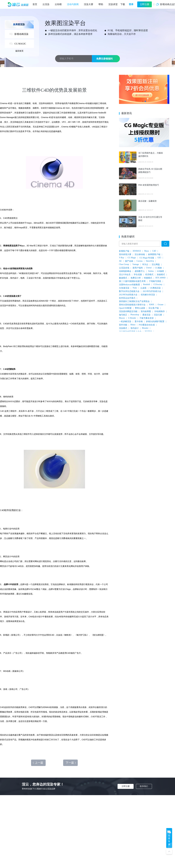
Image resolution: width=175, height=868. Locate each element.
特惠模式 (148, 278)
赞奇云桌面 (140, 308)
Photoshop (135, 315)
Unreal (149, 268)
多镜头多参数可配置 (155, 321)
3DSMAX (137, 251)
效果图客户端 (154, 254)
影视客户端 (124, 251)
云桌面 (143, 288)
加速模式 (161, 275)
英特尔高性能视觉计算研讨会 (132, 305)
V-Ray (122, 258)
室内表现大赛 (125, 254)
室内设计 (135, 328)
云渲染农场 (124, 268)
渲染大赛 (89, 4)
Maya (147, 251)
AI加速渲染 (124, 288)
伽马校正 (123, 315)
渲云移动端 (140, 254)
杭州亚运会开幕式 (127, 298)
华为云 (145, 264)
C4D (154, 251)
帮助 (101, 4)
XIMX (152, 305)
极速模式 (123, 278)
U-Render (132, 318)
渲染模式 (123, 328)
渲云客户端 (154, 308)
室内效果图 (146, 311)
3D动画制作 (159, 311)
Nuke (135, 288)
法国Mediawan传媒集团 (129, 285)
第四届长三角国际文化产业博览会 (134, 301)
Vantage (136, 264)
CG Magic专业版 (147, 258)
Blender (145, 328)
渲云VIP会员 (125, 275)
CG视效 (158, 268)
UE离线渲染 (155, 288)
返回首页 (19, 51)
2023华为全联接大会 (128, 295)
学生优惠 (138, 275)
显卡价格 (139, 321)
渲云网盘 (156, 264)
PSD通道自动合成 (147, 325)
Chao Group (124, 264)
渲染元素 (158, 315)
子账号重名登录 (147, 318)
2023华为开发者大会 (152, 291)
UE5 (159, 258)
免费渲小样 (136, 278)
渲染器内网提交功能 (128, 311)
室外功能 (123, 325)
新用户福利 (138, 268)
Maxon (122, 318)
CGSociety (158, 284)
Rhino (133, 325)
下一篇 (71, 763)
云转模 (58, 4)
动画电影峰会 (125, 271)
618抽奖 (160, 271)
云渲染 (46, 4)
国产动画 (129, 261)
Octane (161, 305)
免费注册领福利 (104, 59)
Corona (139, 261)
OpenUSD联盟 (125, 308)
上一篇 (38, 763)
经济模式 (149, 275)
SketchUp (150, 261)
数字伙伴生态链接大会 (129, 291)
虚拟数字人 (140, 271)
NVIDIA (148, 331)
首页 (35, 4)
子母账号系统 (155, 281)
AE (120, 261)
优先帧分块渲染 (148, 295)
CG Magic (132, 258)
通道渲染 (146, 315)
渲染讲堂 (113, 4)
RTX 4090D (160, 278)
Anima (151, 271)
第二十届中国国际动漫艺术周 (132, 281)
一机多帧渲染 (125, 321)
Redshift (147, 284)
